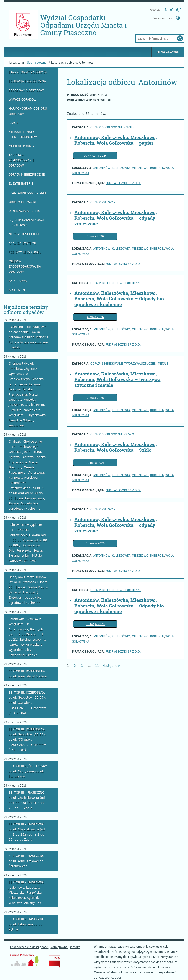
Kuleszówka (121, 168)
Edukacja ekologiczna (27, 81)
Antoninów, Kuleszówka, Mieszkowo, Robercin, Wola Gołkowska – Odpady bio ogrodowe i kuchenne (119, 299)
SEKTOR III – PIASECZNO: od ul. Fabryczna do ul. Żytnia (27, 924)
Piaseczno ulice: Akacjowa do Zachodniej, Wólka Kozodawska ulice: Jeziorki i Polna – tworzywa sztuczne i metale (28, 337)
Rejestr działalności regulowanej (26, 222)
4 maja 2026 (95, 236)
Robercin (157, 168)
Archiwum (17, 290)
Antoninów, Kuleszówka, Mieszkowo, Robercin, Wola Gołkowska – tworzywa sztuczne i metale (117, 379)
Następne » (111, 665)
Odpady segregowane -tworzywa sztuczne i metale (129, 363)
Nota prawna (59, 947)
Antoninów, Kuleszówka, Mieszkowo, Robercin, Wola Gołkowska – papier (116, 140)
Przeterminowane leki (27, 193)
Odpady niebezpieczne (27, 174)
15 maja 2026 (95, 543)
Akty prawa (18, 281)
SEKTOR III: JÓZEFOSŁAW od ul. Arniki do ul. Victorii (28, 674)
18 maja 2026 (95, 624)
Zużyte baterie (21, 183)
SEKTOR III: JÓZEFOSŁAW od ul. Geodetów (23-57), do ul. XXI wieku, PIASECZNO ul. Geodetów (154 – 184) (27, 703)
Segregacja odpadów (26, 90)
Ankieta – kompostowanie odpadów (22, 160)
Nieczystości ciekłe (25, 234)
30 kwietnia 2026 (95, 155)
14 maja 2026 (95, 463)
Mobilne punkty (21, 146)
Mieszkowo (140, 168)
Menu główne (168, 52)
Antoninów (102, 168)
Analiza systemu (22, 243)
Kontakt (75, 947)
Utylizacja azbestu (24, 211)
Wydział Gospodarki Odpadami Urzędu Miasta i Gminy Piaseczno (83, 25)
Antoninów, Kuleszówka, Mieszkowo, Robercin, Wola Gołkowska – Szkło (116, 447)
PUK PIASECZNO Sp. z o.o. (123, 183)
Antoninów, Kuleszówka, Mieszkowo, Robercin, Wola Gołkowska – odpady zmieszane (116, 218)
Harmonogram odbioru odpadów (28, 111)
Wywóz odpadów (23, 99)
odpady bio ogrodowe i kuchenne (116, 283)
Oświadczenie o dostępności (29, 947)
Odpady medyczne (23, 202)
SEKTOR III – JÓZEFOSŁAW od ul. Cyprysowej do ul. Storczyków (28, 771)
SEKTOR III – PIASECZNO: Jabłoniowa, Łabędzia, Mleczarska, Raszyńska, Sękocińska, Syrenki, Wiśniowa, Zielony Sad (27, 892)
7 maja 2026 (95, 398)
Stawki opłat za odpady (28, 72)
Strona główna (37, 62)
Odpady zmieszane (104, 202)
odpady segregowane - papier (112, 127)
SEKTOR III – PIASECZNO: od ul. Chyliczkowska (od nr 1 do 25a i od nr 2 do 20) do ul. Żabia (27, 800)
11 (97, 665)
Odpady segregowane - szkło (112, 434)
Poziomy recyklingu (25, 252)
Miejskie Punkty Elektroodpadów (23, 134)
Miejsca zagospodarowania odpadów (25, 266)
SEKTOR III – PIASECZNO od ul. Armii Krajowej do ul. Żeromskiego (28, 861)
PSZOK (13, 123)
